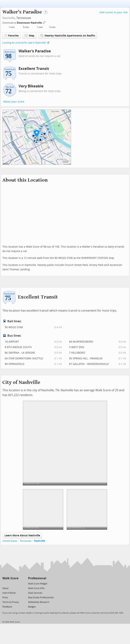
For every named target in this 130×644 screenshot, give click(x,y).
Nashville (9, 18)
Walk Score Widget (38, 584)
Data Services (35, 593)
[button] (37, 133)
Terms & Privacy (11, 602)
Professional (37, 578)
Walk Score (10, 578)
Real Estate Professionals (41, 598)
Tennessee (26, 541)
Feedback (7, 607)
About (5, 588)
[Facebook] (10, 583)
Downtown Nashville (30, 23)
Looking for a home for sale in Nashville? (24, 43)
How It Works (9, 593)
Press (5, 598)
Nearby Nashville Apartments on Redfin (68, 35)
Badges (32, 607)
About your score (14, 102)
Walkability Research (39, 602)
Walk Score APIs (36, 588)
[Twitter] (4, 583)
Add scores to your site (114, 12)
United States (10, 541)
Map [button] (29, 36)
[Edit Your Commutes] (44, 22)
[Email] (16, 583)
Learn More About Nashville (22, 535)
